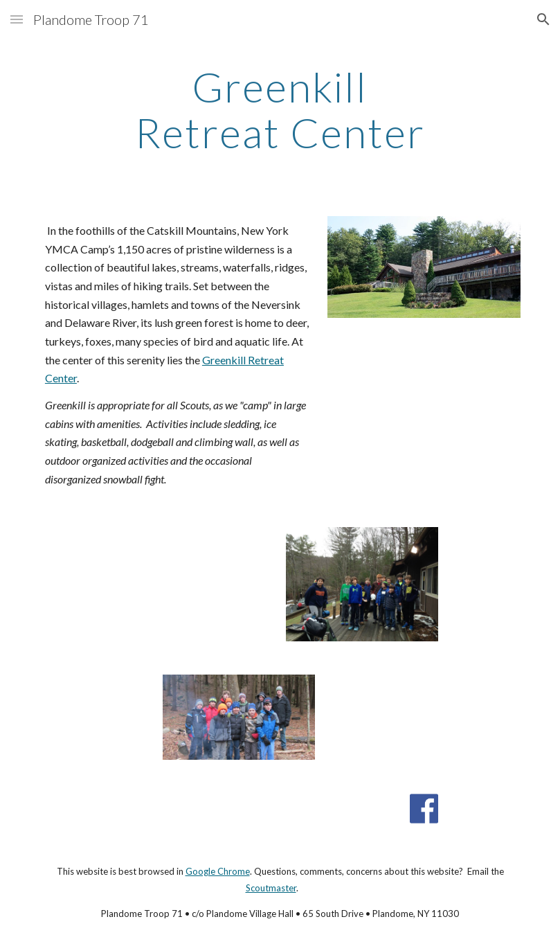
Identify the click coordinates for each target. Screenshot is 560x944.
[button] (17, 19)
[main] (280, 109)
